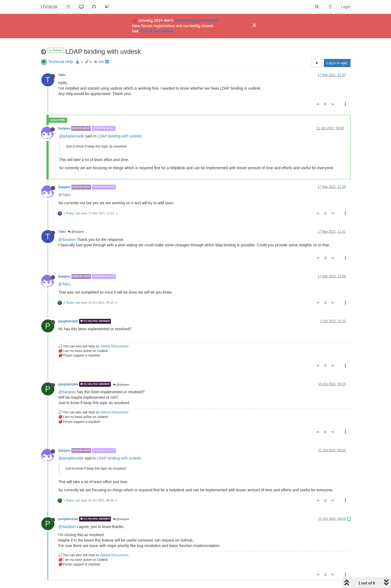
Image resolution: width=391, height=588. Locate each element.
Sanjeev (64, 128)
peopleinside (68, 321)
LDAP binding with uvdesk (119, 136)
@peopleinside (72, 136)
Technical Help (61, 62)
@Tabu (65, 195)
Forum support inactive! (197, 20)
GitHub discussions (157, 31)
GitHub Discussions (114, 346)
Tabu (62, 75)
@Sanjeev (76, 232)
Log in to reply (337, 63)
